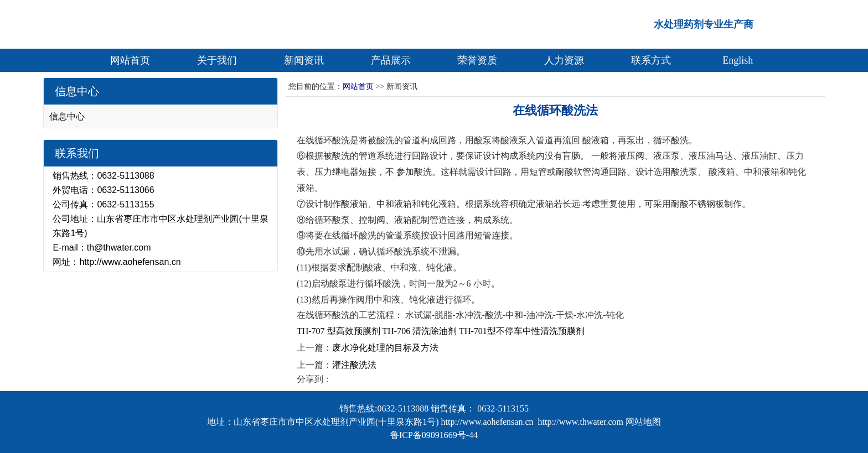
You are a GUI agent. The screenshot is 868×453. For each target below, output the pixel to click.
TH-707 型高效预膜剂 (339, 331)
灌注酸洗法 (354, 365)
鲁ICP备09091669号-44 (434, 435)
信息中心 (67, 116)
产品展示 (391, 60)
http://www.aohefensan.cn (130, 262)
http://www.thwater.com (581, 422)
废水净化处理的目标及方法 (385, 348)
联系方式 (651, 60)
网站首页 (130, 60)
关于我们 (217, 60)
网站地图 (643, 422)
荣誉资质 (477, 60)
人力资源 (564, 60)
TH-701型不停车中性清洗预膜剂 (522, 331)
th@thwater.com (119, 248)
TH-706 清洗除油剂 (420, 331)
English (738, 60)
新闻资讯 (304, 60)
